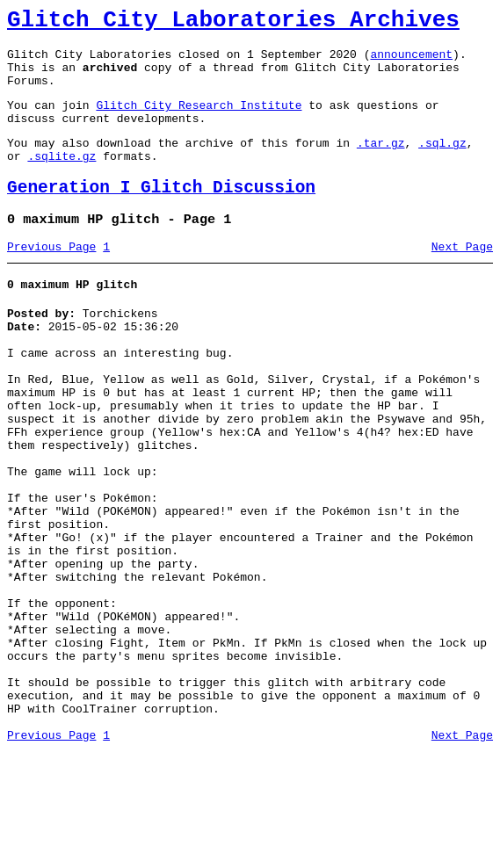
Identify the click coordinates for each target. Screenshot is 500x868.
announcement (411, 61)
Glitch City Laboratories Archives (233, 23)
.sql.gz (442, 163)
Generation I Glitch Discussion (161, 214)
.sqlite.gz (62, 179)
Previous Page (51, 278)
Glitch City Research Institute (199, 120)
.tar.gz (381, 163)
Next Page (462, 278)
